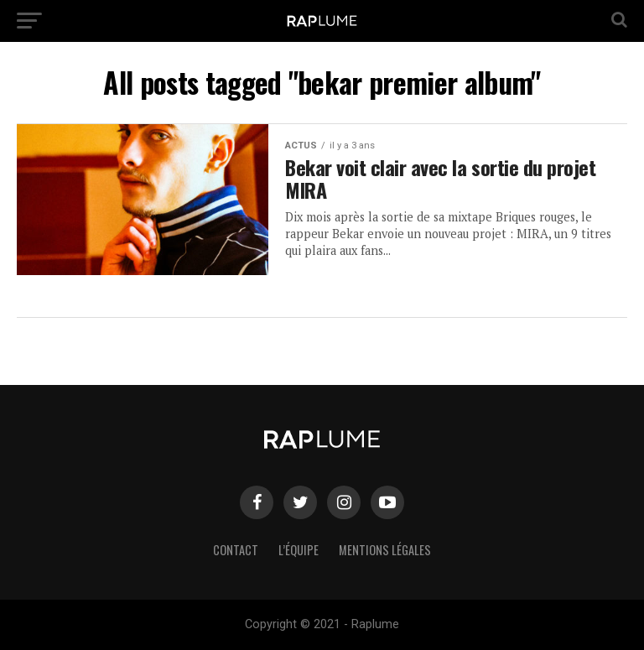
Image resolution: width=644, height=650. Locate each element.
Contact (236, 550)
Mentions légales (385, 550)
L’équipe (299, 550)
